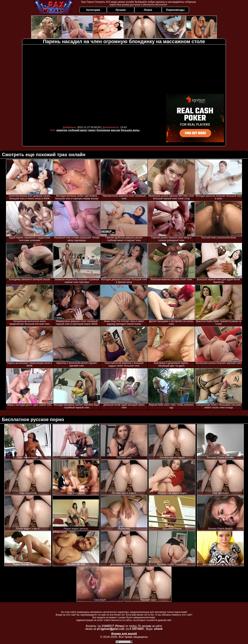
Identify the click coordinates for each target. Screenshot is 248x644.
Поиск (148, 10)
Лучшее (121, 10)
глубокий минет (78, 130)
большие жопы (130, 130)
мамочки (62, 130)
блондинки (103, 130)
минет (92, 130)
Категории (93, 10)
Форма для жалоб (124, 633)
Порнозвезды (175, 10)
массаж (115, 130)
